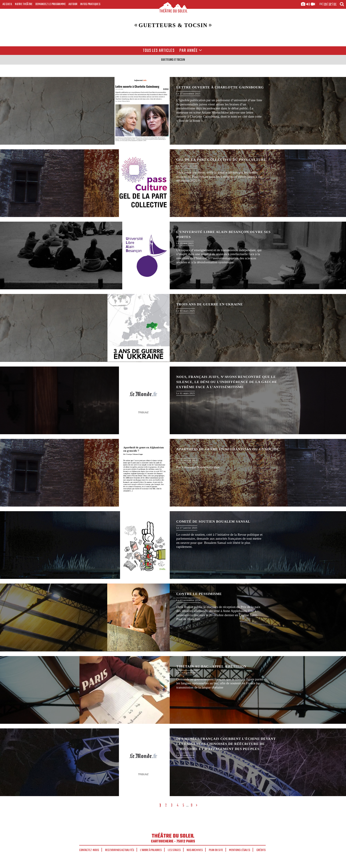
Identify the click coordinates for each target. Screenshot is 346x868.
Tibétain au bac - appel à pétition (173, 690)
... (187, 805)
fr (321, 4)
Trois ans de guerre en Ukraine (173, 328)
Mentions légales (240, 850)
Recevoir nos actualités (120, 850)
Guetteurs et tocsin (173, 60)
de (335, 4)
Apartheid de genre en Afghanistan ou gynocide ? (173, 473)
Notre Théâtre (24, 4)
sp (330, 4)
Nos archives (195, 850)
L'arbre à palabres (151, 850)
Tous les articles (159, 51)
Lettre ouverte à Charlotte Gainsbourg (173, 111)
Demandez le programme (51, 4)
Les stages (174, 850)
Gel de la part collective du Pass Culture (173, 183)
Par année (191, 51)
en (325, 4)
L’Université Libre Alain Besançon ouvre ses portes (173, 255)
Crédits (261, 850)
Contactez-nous (89, 850)
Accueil (8, 4)
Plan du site (216, 850)
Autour (73, 4)
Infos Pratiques (90, 4)
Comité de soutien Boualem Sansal (173, 545)
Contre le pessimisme (173, 617)
